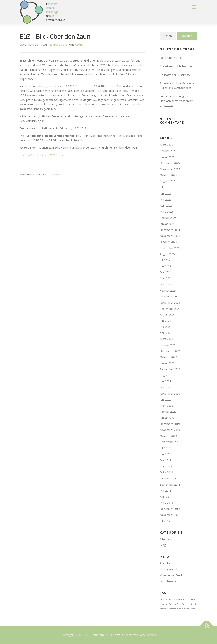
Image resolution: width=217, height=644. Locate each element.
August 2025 (168, 181)
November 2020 (170, 394)
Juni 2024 (166, 266)
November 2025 (170, 169)
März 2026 (166, 145)
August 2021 (168, 375)
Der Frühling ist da (171, 58)
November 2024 (170, 236)
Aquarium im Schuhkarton (176, 66)
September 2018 (170, 484)
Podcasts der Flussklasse (175, 75)
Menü (194, 7)
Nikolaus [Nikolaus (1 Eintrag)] (164, 604)
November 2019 (170, 430)
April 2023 (166, 333)
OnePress (117, 635)
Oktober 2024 (168, 242)
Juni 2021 (166, 381)
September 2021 (170, 369)
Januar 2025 (167, 224)
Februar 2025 (168, 218)
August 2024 (168, 254)
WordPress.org (169, 581)
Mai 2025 (166, 200)
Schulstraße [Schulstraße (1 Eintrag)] (188, 604)
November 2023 (170, 303)
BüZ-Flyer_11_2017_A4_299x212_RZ (42, 155)
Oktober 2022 (168, 357)
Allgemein (54, 175)
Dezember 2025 (170, 163)
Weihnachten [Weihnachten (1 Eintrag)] (188, 609)
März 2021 (166, 387)
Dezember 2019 (170, 424)
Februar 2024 (168, 291)
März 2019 (166, 472)
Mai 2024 (166, 272)
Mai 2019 (166, 460)
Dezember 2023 (170, 296)
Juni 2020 (166, 400)
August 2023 (168, 315)
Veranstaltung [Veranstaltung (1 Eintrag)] (174, 609)
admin (80, 45)
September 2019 (170, 442)
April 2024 (166, 278)
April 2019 (166, 466)
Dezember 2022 (170, 351)
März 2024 (166, 284)
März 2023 (166, 339)
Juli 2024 (165, 260)
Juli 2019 (165, 448)
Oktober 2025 (168, 175)
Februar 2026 (168, 151)
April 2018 (166, 497)
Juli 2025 (165, 187)
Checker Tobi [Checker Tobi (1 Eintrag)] (167, 600)
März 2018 (166, 503)
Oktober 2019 (168, 436)
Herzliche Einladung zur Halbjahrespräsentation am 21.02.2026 (177, 101)
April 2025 (166, 205)
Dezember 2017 (170, 509)
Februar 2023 (168, 345)
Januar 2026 (167, 157)
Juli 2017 (165, 521)
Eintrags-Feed (168, 569)
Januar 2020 (167, 418)
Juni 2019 (166, 454)
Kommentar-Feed (171, 575)
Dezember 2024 (170, 230)
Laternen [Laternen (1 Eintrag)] (191, 600)
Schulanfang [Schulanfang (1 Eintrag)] (175, 604)
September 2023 (170, 309)
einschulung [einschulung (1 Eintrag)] (180, 600)
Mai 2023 (166, 327)
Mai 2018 (166, 491)
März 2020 (166, 406)
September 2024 (170, 248)
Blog (163, 545)
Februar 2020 (168, 412)
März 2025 (166, 212)
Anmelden (166, 563)
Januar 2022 (167, 363)
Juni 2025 (166, 193)
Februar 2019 (168, 478)
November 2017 (170, 515)
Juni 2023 (166, 321)
